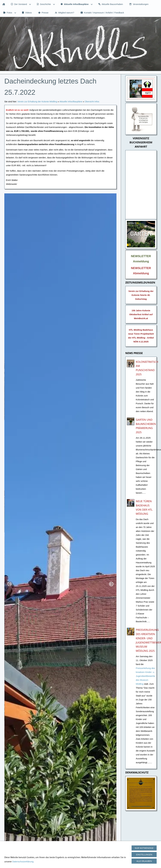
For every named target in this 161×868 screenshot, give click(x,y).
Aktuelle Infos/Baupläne (71, 101)
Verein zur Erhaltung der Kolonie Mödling (37, 101)
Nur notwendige (144, 848)
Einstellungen (144, 855)
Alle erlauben (144, 861)
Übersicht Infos (92, 101)
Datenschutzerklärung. (23, 862)
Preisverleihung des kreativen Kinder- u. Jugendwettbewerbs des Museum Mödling (145, 676)
